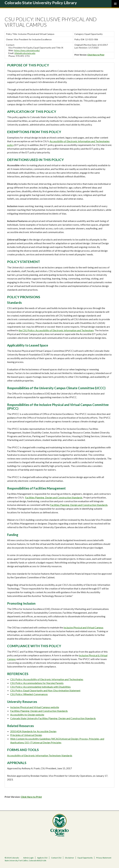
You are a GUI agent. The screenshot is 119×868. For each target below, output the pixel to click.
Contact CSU (56, 858)
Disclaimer (70, 858)
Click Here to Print (96, 55)
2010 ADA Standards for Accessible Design (33, 731)
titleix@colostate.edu (25, 53)
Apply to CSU (42, 858)
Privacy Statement (104, 858)
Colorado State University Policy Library (41, 3)
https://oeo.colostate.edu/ (27, 50)
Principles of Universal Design (26, 735)
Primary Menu (115, 4)
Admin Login (28, 858)
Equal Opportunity (85, 858)
